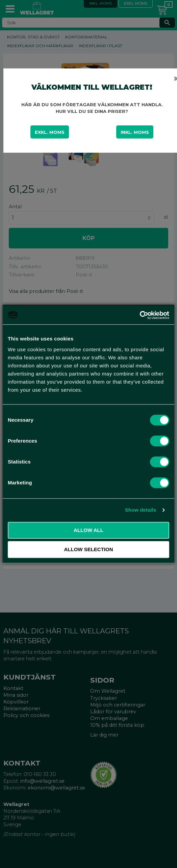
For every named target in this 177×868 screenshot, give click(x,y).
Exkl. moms (50, 132)
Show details (141, 510)
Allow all (88, 530)
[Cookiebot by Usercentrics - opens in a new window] (140, 315)
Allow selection (89, 549)
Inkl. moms (135, 132)
